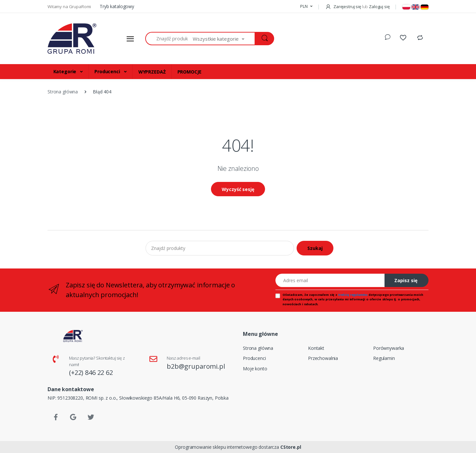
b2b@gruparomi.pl (196, 366)
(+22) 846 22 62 (91, 372)
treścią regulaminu (353, 295)
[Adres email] (330, 280)
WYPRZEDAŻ (152, 72)
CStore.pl (291, 447)
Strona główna (258, 348)
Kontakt (316, 348)
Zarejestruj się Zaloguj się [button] (357, 7)
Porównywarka (389, 348)
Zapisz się (406, 280)
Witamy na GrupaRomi (70, 7)
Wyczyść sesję (238, 189)
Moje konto (255, 369)
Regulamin (384, 358)
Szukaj (315, 248)
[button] (306, 7)
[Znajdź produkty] (169, 39)
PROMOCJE (189, 72)
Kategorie (66, 71)
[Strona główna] (72, 39)
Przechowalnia (323, 358)
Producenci (108, 71)
